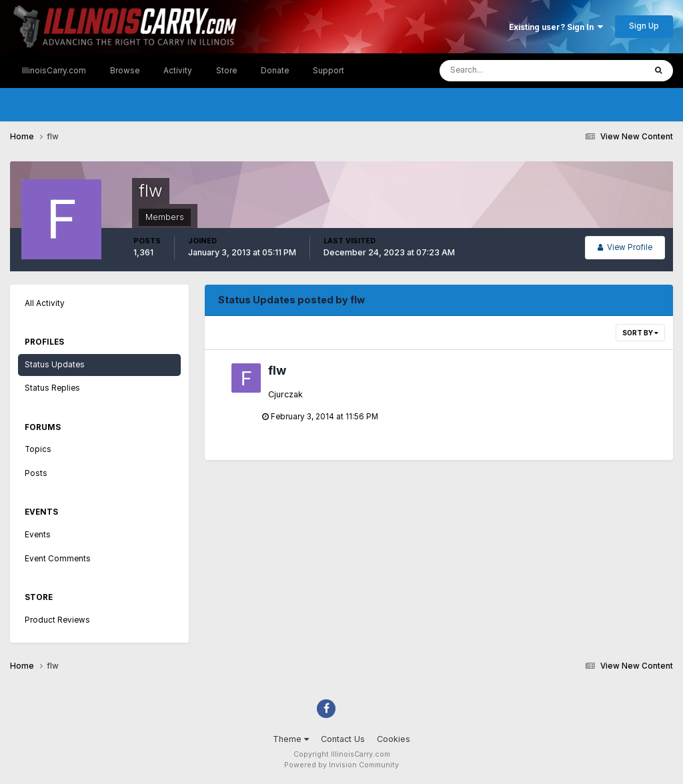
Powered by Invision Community (341, 765)
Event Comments (58, 559)
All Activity (45, 303)
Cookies (394, 739)
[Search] (502, 71)
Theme (291, 739)
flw (277, 370)
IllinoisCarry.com (54, 71)
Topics (38, 449)
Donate (275, 71)
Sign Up (644, 26)
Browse (125, 71)
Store (226, 71)
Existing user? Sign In (556, 27)
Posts (36, 473)
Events (38, 535)
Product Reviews (57, 620)
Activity (178, 71)
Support (328, 71)
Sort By (640, 333)
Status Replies (52, 388)
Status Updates (55, 365)
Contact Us (343, 739)
